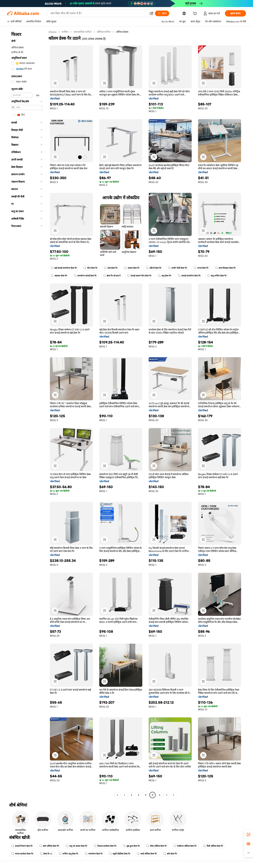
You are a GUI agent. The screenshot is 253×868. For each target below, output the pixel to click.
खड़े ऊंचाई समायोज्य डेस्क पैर (64, 268)
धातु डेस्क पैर (165, 276)
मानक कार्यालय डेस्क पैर (22, 854)
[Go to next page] (174, 795)
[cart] (196, 14)
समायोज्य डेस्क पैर (94, 854)
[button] (151, 13)
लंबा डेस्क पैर (111, 268)
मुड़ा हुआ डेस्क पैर (131, 846)
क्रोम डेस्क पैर (170, 854)
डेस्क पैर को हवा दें (112, 276)
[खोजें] (162, 13)
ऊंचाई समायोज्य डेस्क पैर (189, 276)
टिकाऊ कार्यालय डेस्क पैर (105, 846)
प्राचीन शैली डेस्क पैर (177, 268)
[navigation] (27, 414)
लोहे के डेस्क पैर (154, 268)
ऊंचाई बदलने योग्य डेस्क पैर (139, 276)
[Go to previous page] (117, 795)
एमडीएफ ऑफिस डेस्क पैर (185, 846)
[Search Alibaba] (98, 13)
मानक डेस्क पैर (201, 268)
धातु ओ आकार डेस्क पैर (76, 846)
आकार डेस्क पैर (132, 268)
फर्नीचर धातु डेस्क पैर (69, 854)
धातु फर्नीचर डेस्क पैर (217, 276)
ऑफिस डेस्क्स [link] (122, 32)
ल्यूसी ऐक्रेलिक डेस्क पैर (120, 854)
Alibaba (52, 32)
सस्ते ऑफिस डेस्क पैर (49, 846)
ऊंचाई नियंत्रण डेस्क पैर (22, 846)
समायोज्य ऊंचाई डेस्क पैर (85, 276)
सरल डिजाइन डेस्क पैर (225, 268)
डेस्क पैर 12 (46, 854)
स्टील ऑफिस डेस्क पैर (156, 846)
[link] (248, 835)
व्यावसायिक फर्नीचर (83, 32)
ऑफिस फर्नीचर (104, 32)
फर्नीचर (65, 32)
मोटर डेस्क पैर (90, 268)
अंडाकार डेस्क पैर (59, 276)
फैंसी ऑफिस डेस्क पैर (213, 846)
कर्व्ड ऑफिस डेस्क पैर (147, 854)
